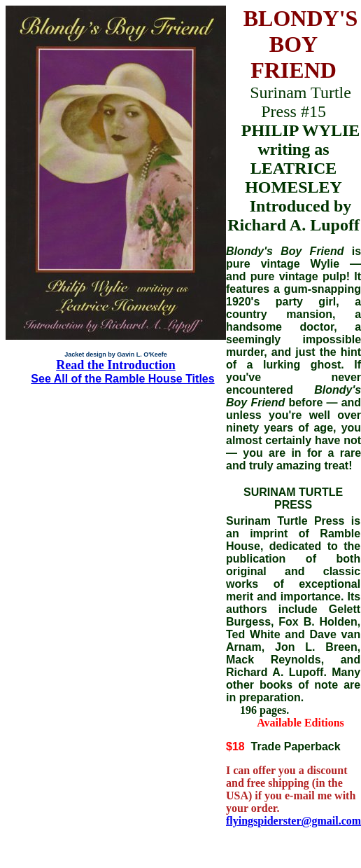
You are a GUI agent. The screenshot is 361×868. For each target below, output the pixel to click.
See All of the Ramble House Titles (122, 379)
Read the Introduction (116, 365)
